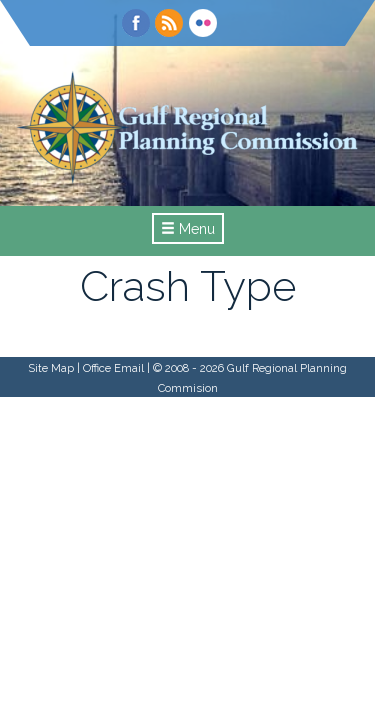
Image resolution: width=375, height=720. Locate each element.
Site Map (51, 368)
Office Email (113, 368)
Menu (188, 229)
